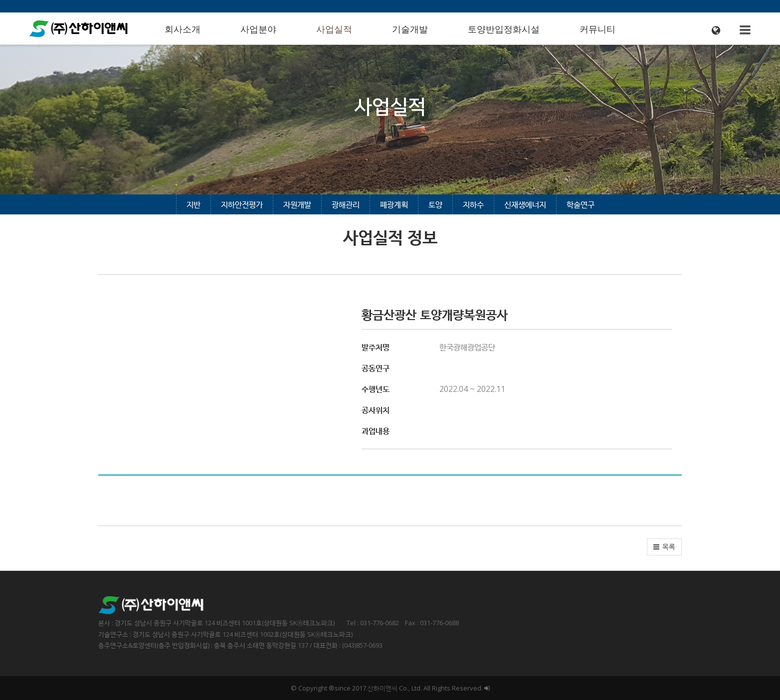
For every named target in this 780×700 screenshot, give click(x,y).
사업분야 (258, 29)
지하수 (473, 204)
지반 (194, 204)
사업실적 (334, 29)
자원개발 (297, 204)
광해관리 (346, 204)
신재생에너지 (525, 204)
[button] (664, 547)
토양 (435, 204)
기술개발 (410, 29)
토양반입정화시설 (504, 29)
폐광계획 (394, 204)
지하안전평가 (242, 204)
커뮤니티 (597, 29)
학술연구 (581, 204)
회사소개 (183, 29)
